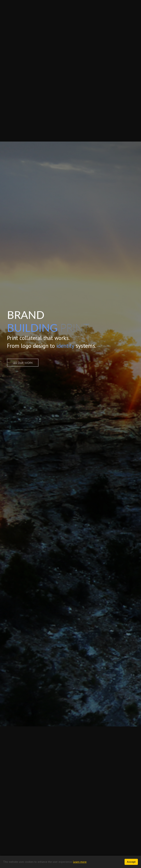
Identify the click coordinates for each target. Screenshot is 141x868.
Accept (131, 862)
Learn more (80, 862)
